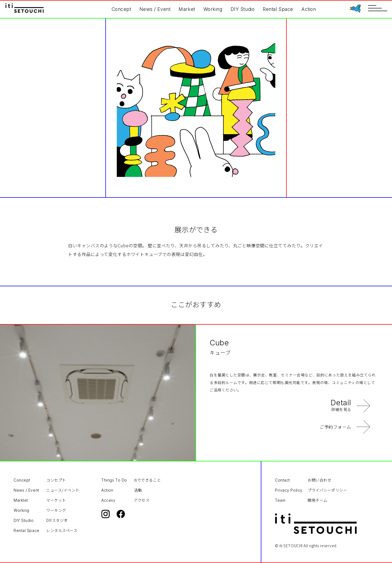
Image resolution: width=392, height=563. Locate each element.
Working (213, 9)
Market (187, 9)
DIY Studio (243, 9)
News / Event (155, 9)
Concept (121, 9)
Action (309, 9)
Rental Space (278, 9)
